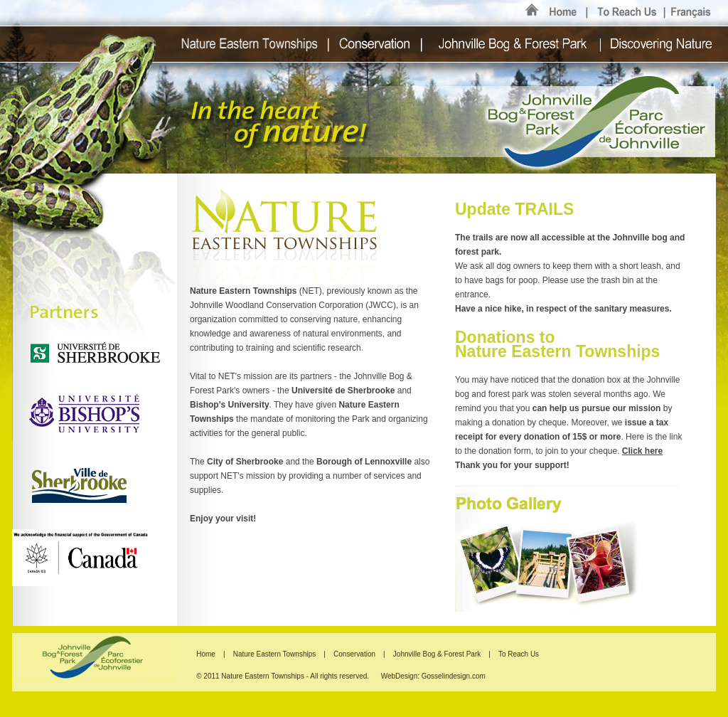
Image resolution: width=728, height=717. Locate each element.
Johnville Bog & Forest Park (437, 654)
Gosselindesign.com (454, 676)
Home (206, 654)
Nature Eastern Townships (275, 654)
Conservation (355, 654)
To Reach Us (519, 654)
